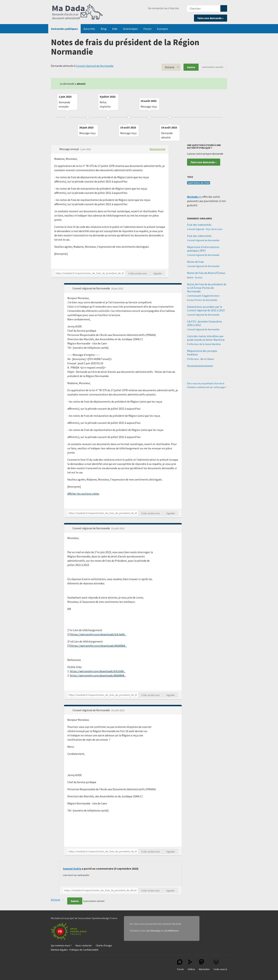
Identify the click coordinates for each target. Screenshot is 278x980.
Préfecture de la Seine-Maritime (204, 344)
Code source (220, 965)
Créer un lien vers (138, 273)
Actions (170, 67)
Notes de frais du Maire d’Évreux (206, 273)
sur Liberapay (153, 931)
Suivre (191, 67)
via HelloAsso (171, 931)
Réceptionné (157, 149)
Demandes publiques (64, 29)
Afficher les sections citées (83, 494)
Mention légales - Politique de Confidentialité (75, 950)
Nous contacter (84, 945)
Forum (147, 29)
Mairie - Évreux (195, 277)
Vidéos (191, 965)
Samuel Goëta (72, 869)
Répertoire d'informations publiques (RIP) (203, 249)
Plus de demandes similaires (200, 366)
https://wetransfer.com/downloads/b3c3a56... (98, 634)
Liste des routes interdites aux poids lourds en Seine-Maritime (206, 338)
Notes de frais (195, 262)
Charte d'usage (104, 945)
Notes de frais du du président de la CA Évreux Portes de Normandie (207, 288)
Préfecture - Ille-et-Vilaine (201, 359)
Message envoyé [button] (69, 149)
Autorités (89, 29)
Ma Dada (77, 12)
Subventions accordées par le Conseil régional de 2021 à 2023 (206, 308)
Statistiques (130, 29)
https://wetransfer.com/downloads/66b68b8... (99, 646)
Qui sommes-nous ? (61, 945)
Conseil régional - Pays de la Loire (205, 229)
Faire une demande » (211, 18)
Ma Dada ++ (194, 197)
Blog (104, 29)
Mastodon (204, 965)
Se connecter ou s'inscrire (163, 8)
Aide (115, 29)
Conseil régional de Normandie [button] (91, 288)
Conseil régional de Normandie (95, 66)
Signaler (158, 273)
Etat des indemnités (199, 225)
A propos (162, 29)
